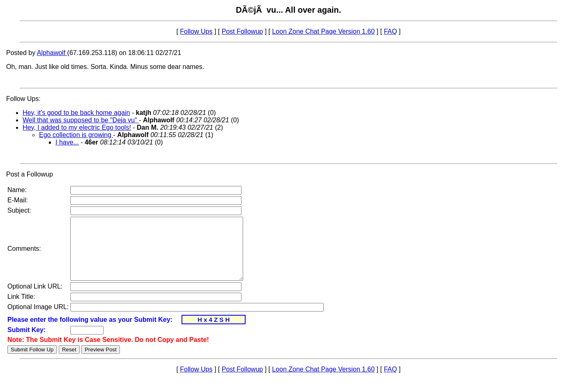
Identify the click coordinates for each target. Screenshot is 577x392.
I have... (67, 142)
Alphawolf (52, 53)
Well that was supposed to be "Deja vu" (81, 120)
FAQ (391, 31)
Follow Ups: (23, 99)
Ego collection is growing (76, 135)
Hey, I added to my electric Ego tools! (77, 127)
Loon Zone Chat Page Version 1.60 (323, 31)
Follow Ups (196, 31)
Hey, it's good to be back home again (76, 113)
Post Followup (243, 31)
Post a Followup (30, 174)
